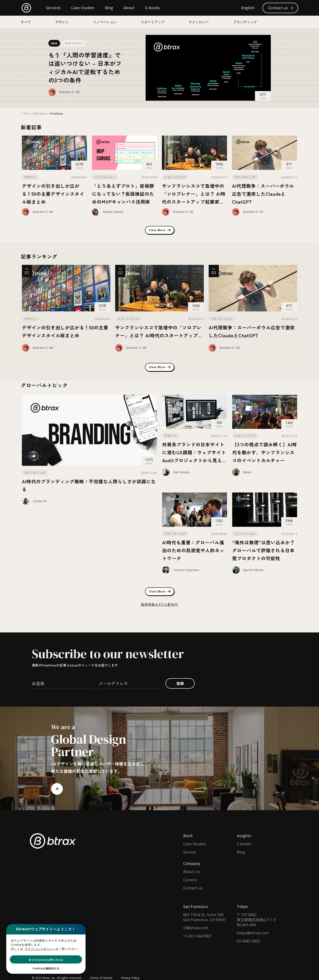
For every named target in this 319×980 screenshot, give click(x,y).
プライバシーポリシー (40, 949)
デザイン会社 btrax (34, 114)
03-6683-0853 (248, 941)
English (248, 8)
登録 (180, 683)
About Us (192, 872)
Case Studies (195, 844)
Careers (190, 880)
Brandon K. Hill (69, 92)
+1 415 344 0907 (197, 936)
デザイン (30, 177)
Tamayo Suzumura (186, 570)
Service (190, 852)
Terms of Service (101, 978)
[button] (46, 959)
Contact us (193, 888)
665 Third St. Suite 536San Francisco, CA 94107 (205, 917)
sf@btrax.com (196, 928)
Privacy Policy (130, 978)
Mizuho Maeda (113, 212)
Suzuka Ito (40, 501)
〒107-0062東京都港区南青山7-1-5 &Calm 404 (256, 920)
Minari (247, 472)
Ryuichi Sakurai (253, 570)
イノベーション (105, 177)
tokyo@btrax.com (253, 933)
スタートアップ (175, 177)
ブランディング (245, 177)
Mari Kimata (181, 472)
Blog (241, 852)
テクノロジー (74, 43)
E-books (244, 844)
